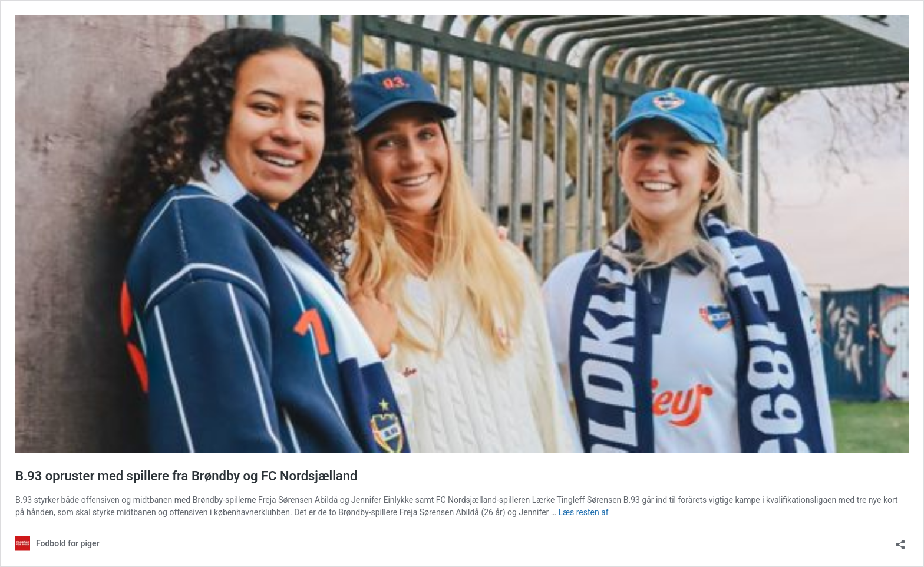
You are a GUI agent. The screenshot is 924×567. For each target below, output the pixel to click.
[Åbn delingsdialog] (900, 541)
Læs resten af (584, 512)
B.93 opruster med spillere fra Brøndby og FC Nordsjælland (186, 476)
